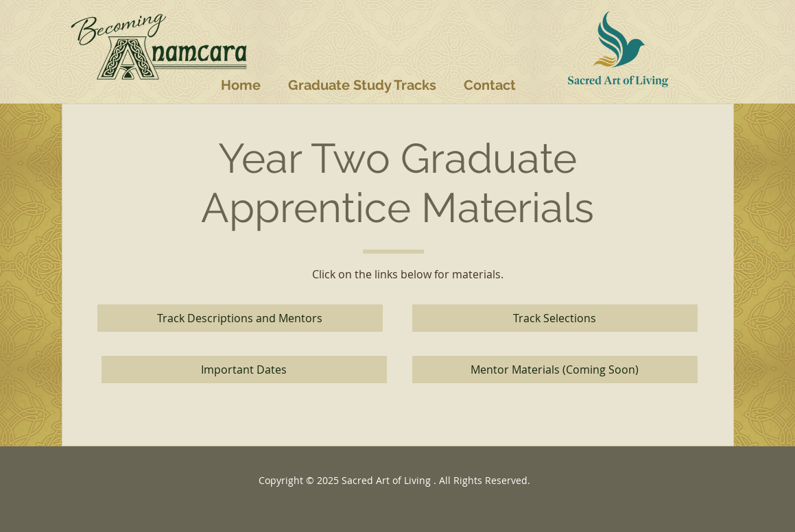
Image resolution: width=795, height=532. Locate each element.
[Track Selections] (555, 318)
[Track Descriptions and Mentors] (240, 318)
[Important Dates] (244, 370)
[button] (362, 85)
